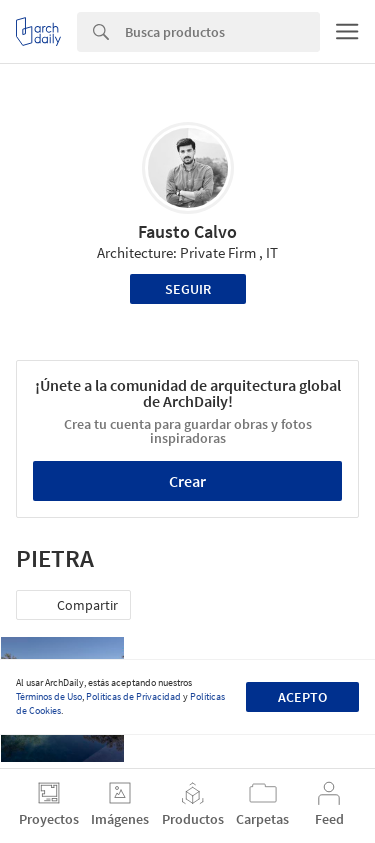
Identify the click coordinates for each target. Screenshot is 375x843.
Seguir (188, 289)
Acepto (302, 697)
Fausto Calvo (187, 231)
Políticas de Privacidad (133, 696)
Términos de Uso (49, 696)
